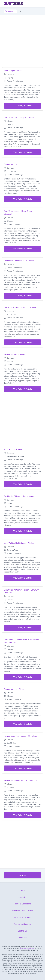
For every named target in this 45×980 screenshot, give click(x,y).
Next (22, 875)
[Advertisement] (22, 41)
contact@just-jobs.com (27, 949)
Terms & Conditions (22, 904)
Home (22, 890)
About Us (23, 897)
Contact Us (22, 931)
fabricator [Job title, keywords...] (10, 11)
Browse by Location (23, 917)
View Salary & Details (22, 106)
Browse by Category (22, 924)
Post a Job (23, 938)
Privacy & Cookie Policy (22, 911)
